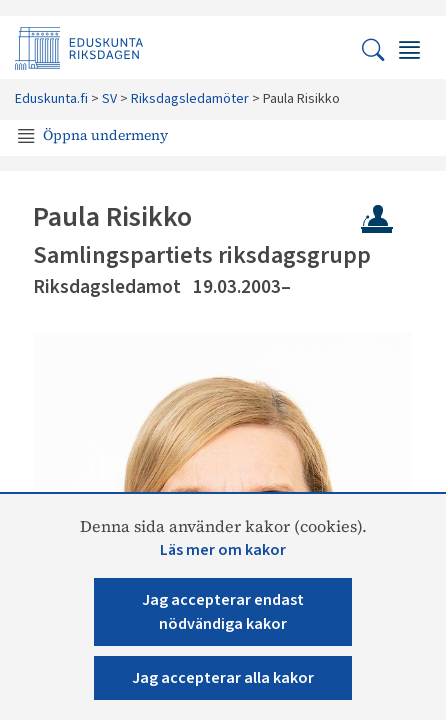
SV (109, 99)
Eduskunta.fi (51, 99)
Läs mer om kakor (223, 550)
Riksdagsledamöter (190, 99)
